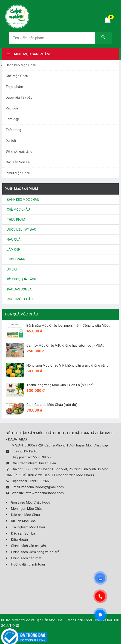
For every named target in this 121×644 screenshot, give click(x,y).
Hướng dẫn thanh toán (28, 564)
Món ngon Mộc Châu (27, 509)
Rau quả (12, 108)
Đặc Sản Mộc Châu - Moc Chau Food (64, 620)
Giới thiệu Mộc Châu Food (31, 502)
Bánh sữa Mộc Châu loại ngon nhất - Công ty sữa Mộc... (69, 326)
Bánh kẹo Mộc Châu (21, 65)
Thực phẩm (14, 87)
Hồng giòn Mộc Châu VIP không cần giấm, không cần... (68, 365)
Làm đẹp (12, 119)
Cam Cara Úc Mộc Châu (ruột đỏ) (52, 405)
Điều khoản (19, 540)
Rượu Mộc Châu (18, 173)
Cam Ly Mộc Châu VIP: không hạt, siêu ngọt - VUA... (65, 346)
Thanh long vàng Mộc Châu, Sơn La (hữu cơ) (60, 385)
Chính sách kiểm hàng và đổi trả (35, 552)
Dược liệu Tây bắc (19, 98)
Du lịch (11, 141)
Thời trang (13, 130)
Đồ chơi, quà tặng (19, 151)
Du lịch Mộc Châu (24, 521)
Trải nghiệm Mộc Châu (28, 527)
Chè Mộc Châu (17, 76)
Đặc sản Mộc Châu (25, 515)
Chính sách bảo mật (26, 558)
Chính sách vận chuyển (28, 546)
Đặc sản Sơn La (18, 162)
